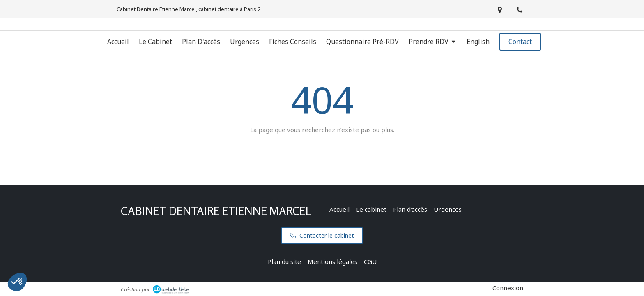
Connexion (508, 288)
